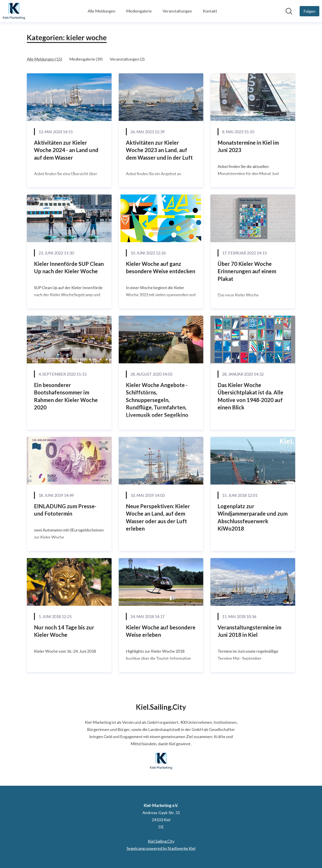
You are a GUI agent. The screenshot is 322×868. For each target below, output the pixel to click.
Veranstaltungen (177, 11)
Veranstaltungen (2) (127, 59)
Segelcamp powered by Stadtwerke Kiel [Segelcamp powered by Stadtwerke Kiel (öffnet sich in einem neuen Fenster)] (161, 848)
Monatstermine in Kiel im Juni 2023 (248, 146)
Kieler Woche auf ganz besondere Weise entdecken (161, 268)
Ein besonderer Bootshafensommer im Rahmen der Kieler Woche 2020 (66, 396)
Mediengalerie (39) (86, 59)
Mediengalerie (139, 11)
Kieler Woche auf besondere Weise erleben (161, 631)
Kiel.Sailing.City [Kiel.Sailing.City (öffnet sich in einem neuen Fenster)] (161, 841)
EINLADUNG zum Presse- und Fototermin (65, 510)
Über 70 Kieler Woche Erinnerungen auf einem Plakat (247, 271)
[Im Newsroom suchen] (289, 11)
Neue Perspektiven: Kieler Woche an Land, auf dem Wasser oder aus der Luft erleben (158, 517)
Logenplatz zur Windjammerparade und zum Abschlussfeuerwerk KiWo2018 (253, 517)
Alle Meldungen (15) (44, 59)
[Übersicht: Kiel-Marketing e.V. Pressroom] (14, 11)
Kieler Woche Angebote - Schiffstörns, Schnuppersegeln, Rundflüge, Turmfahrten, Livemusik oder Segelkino (157, 400)
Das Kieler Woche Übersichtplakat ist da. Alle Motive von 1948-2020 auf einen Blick (250, 396)
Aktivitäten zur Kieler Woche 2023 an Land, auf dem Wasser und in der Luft (159, 150)
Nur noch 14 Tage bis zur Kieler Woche (64, 631)
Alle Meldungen (102, 11)
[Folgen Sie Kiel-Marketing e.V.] (309, 11)
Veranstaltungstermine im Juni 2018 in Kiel (249, 631)
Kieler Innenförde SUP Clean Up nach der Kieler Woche (69, 268)
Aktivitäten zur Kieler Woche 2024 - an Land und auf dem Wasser (66, 150)
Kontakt (210, 11)
